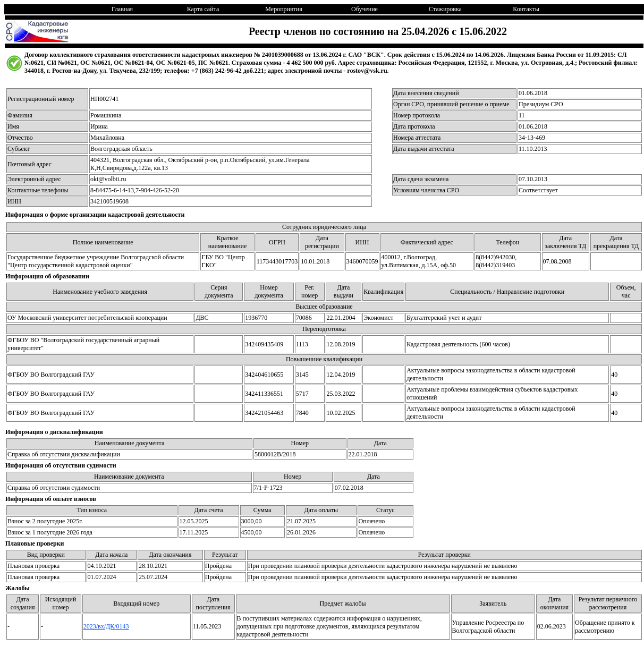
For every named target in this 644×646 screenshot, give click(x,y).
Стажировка (445, 9)
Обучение (365, 9)
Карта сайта (203, 9)
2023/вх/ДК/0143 (106, 626)
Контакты (526, 9)
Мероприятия (283, 9)
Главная (122, 9)
